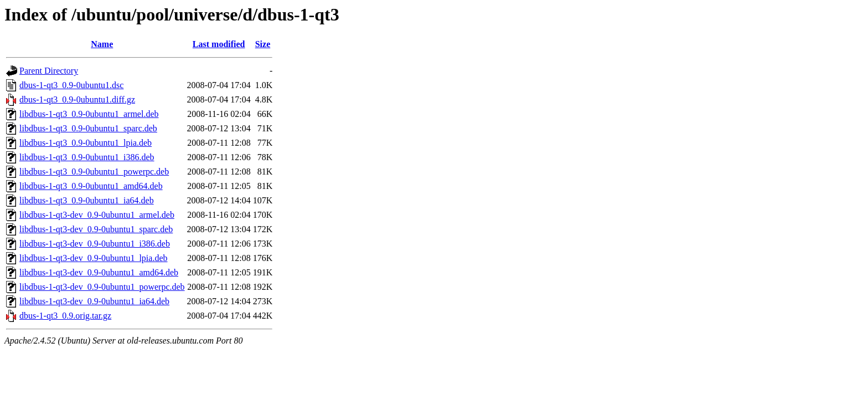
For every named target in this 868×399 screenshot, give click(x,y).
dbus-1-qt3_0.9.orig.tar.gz (65, 316)
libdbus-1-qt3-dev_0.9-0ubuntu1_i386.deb (95, 244)
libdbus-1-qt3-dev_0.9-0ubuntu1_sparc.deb (96, 229)
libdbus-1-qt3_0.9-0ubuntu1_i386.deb (87, 157)
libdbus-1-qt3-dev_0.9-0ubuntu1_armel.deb (97, 215)
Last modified (219, 44)
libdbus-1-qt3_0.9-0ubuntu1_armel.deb (89, 114)
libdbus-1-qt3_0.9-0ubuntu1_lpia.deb (86, 143)
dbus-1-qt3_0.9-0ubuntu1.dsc (71, 85)
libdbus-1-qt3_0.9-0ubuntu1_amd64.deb (91, 186)
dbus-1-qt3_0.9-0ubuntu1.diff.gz (77, 99)
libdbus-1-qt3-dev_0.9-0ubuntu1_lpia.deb (94, 258)
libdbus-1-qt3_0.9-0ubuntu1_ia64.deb (87, 200)
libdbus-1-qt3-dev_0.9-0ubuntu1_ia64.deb (94, 301)
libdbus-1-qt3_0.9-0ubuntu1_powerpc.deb (94, 172)
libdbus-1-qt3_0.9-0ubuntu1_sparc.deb (88, 128)
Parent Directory (49, 71)
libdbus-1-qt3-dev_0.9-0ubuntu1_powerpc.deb (102, 287)
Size (263, 44)
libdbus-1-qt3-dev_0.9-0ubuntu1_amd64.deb (99, 272)
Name (102, 44)
